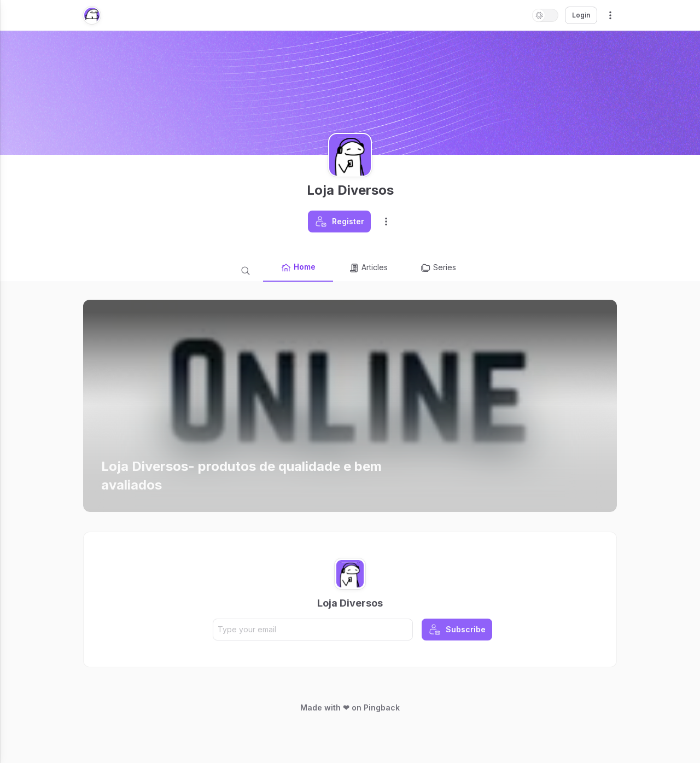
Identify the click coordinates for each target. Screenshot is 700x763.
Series (438, 268)
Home (298, 267)
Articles (368, 268)
